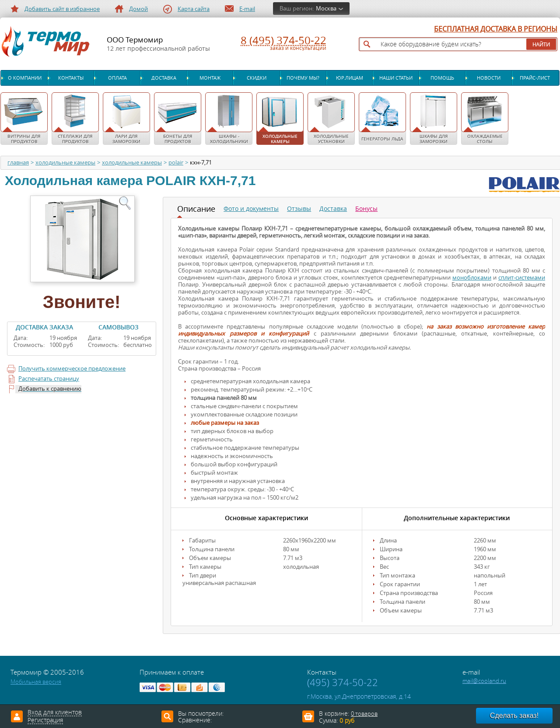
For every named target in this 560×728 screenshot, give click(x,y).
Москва (326, 9)
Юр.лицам (350, 78)
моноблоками (472, 278)
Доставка (164, 78)
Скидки (257, 78)
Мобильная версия (36, 682)
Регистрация (45, 721)
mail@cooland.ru (484, 681)
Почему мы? (303, 78)
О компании (25, 78)
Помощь (442, 78)
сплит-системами (522, 278)
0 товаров (364, 714)
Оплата (117, 78)
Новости (489, 78)
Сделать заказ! (514, 716)
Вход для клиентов (55, 713)
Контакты (71, 78)
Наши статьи (396, 78)
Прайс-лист (535, 78)
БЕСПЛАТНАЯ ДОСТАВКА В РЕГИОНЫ (496, 29)
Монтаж (210, 78)
